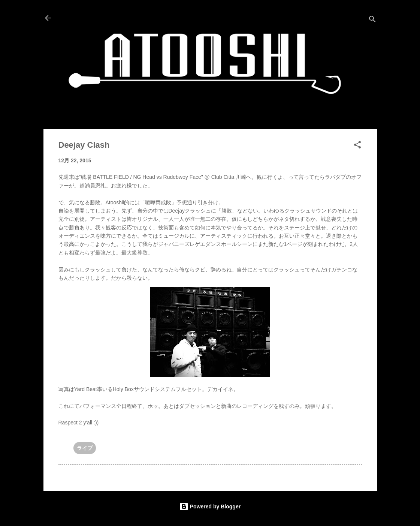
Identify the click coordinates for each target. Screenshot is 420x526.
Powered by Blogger (210, 507)
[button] (357, 146)
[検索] (372, 20)
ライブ (85, 448)
